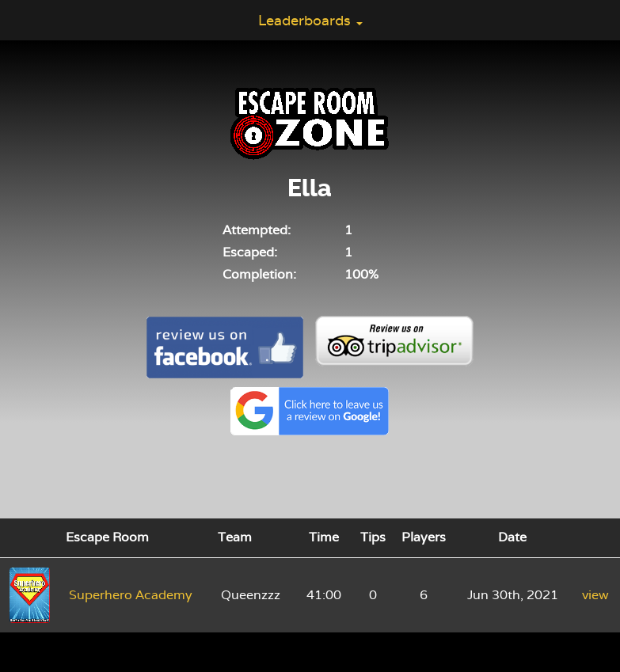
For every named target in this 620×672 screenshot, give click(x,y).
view (595, 595)
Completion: (259, 274)
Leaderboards (310, 20)
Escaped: (250, 252)
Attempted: (257, 230)
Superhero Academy (131, 595)
